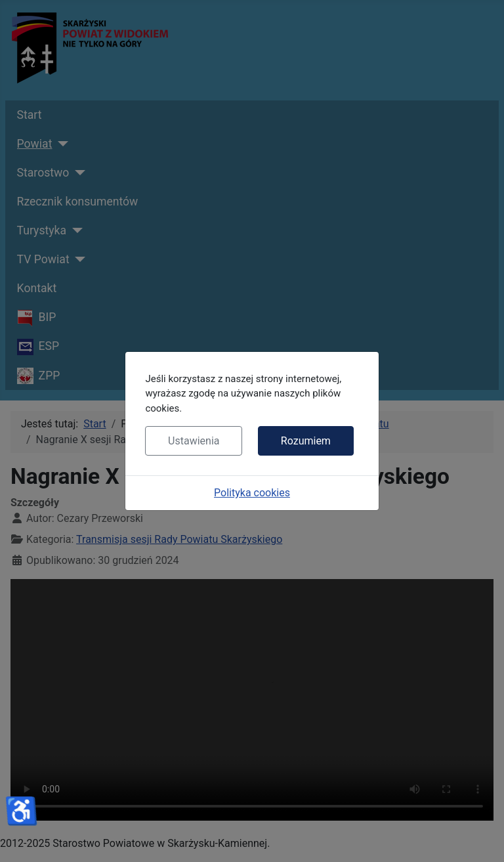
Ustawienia (194, 441)
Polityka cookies (252, 493)
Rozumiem (306, 441)
